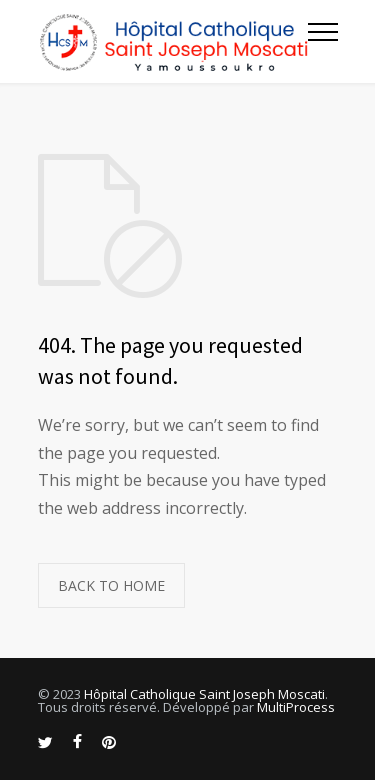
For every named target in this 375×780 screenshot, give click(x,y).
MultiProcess (296, 707)
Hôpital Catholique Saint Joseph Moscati (204, 694)
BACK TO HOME (111, 585)
